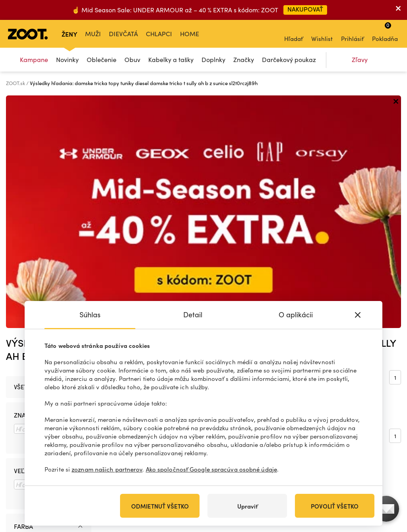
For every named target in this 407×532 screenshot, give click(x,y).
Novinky (67, 59)
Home (190, 34)
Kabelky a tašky (171, 59)
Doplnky (213, 59)
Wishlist (322, 33)
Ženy (69, 34)
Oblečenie (102, 59)
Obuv (132, 59)
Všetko (24, 154)
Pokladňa (385, 32)
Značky (244, 59)
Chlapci (159, 34)
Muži (93, 34)
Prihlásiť (352, 33)
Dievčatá (123, 34)
